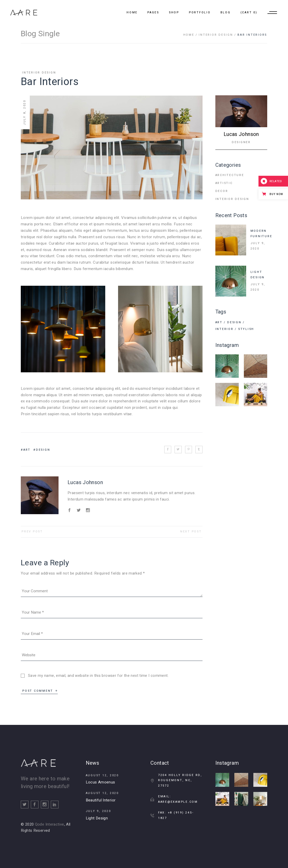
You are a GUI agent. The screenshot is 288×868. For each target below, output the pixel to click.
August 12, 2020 (102, 775)
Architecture (230, 175)
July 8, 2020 (25, 112)
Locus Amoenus (100, 782)
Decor (222, 191)
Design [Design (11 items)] (234, 322)
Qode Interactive (50, 824)
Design (43, 450)
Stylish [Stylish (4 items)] (246, 329)
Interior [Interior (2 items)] (224, 329)
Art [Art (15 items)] (219, 322)
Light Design (97, 818)
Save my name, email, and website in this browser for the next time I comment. (98, 676)
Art (27, 450)
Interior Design (216, 35)
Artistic (224, 183)
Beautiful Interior (101, 800)
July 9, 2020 (258, 246)
